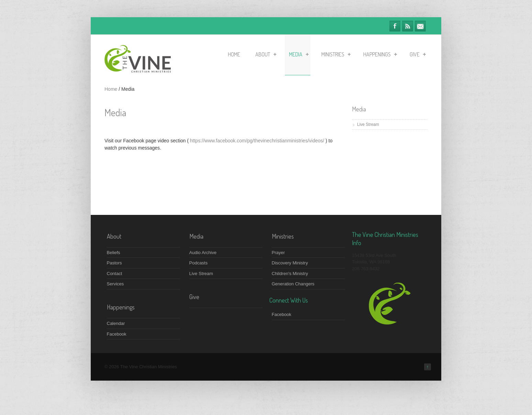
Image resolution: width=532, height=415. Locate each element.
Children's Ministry (290, 274)
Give (418, 54)
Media (299, 54)
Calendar (116, 323)
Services (115, 284)
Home (234, 54)
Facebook (395, 26)
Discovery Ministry (290, 263)
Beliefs (114, 253)
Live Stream (368, 124)
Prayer (278, 253)
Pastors (114, 263)
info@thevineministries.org (420, 26)
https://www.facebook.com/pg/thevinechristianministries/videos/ (257, 141)
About (266, 54)
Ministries (336, 54)
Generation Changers (293, 284)
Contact (115, 274)
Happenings (380, 54)
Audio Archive (203, 253)
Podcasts (198, 263)
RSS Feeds (408, 26)
